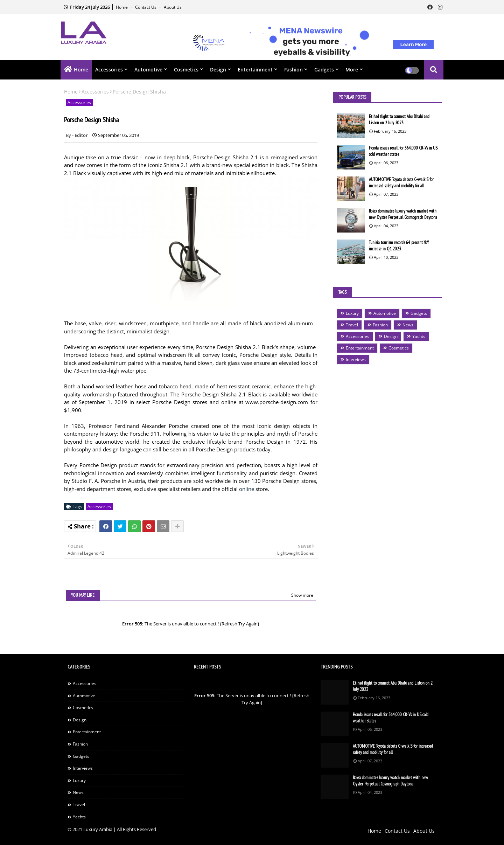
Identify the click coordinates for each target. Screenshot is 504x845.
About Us (173, 7)
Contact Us (146, 7)
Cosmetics (186, 70)
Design (218, 70)
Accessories (109, 70)
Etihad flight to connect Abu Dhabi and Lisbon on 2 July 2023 (399, 120)
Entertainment (255, 70)
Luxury (352, 313)
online (247, 489)
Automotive (148, 70)
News (408, 325)
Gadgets (324, 70)
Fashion (293, 70)
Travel (352, 325)
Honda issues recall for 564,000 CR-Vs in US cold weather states (403, 151)
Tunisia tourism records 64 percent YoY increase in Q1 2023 (399, 246)
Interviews (356, 359)
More (352, 70)
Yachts (419, 336)
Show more (302, 595)
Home (122, 7)
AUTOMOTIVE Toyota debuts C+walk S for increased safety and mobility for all (401, 183)
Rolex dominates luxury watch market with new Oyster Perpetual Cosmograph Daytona (403, 214)
